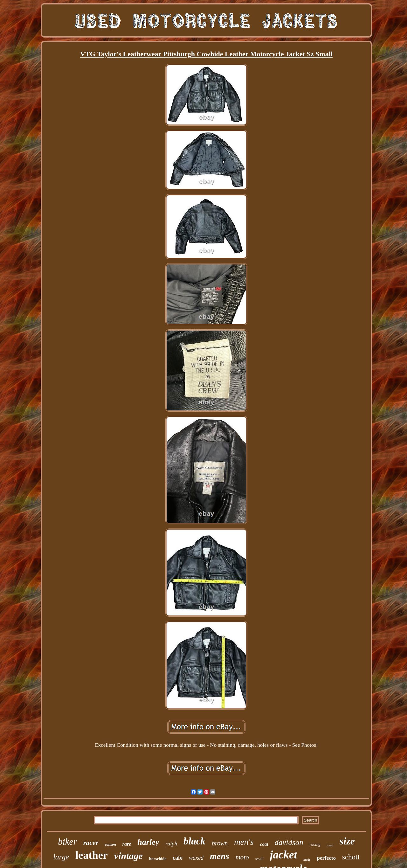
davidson (289, 842)
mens (220, 856)
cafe (178, 858)
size (347, 841)
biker (67, 842)
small (259, 859)
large (61, 857)
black (194, 841)
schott (351, 857)
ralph (171, 844)
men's (244, 842)
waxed (196, 858)
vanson (110, 844)
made (307, 860)
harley (148, 842)
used (330, 845)
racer (91, 843)
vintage (128, 856)
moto (242, 857)
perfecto (326, 858)
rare (127, 844)
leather (92, 855)
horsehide (158, 859)
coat (264, 844)
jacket (284, 855)
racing (315, 844)
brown (220, 843)
